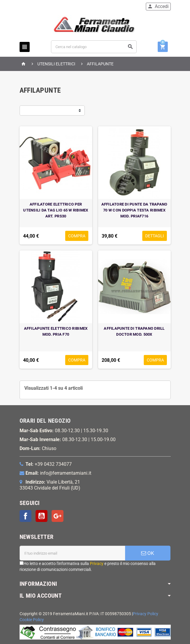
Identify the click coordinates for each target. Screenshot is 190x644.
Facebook (25, 516)
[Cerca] (94, 47)
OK (148, 553)
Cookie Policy (32, 620)
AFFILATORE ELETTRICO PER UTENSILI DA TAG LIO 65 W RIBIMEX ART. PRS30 (56, 210)
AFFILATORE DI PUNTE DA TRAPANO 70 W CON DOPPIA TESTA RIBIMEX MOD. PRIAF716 (134, 210)
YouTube (41, 516)
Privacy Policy (146, 614)
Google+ (58, 516)
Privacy (97, 563)
